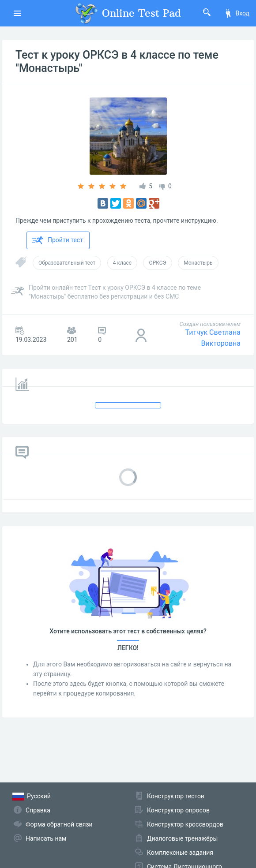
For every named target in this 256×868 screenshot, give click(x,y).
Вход (237, 13)
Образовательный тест (67, 263)
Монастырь (198, 263)
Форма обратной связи (59, 824)
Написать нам (46, 838)
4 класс (122, 263)
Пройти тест (57, 240)
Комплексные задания (180, 853)
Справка (38, 810)
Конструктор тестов (176, 796)
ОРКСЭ (157, 263)
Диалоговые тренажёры (182, 838)
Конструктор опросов (178, 810)
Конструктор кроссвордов (185, 824)
